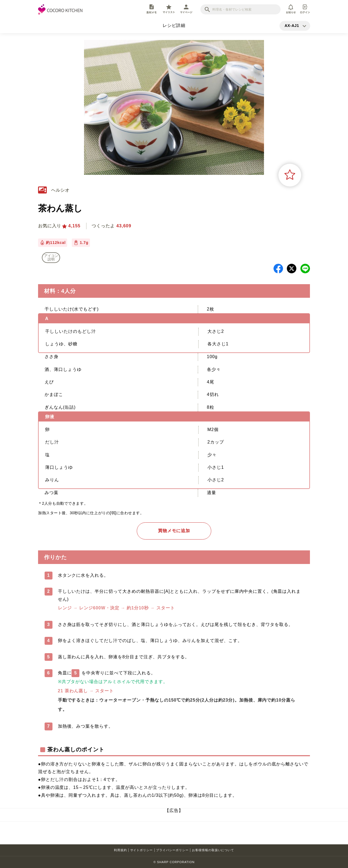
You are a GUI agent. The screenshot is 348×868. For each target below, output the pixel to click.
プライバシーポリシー (172, 850)
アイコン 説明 (51, 258)
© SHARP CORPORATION (174, 862)
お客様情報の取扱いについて (213, 850)
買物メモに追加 (174, 531)
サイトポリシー (142, 850)
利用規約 (120, 850)
